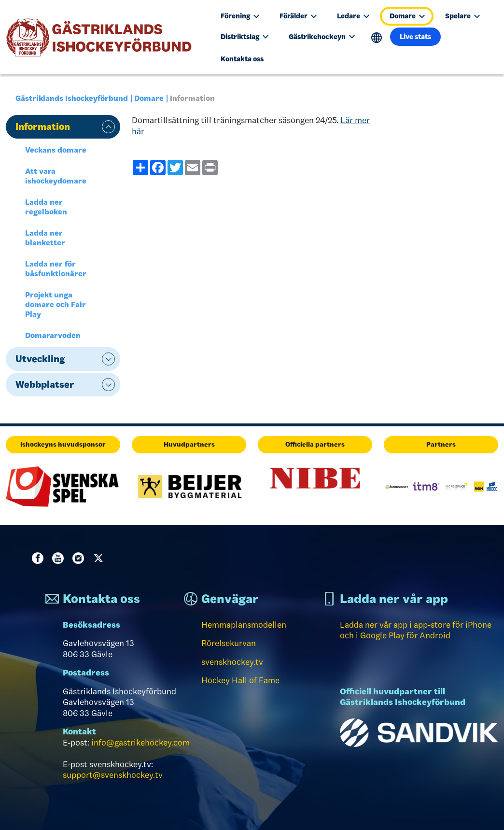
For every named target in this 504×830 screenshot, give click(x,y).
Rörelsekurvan (229, 643)
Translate (377, 38)
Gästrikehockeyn (322, 37)
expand (108, 127)
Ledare (353, 16)
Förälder (298, 16)
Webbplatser (45, 384)
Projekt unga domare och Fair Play (56, 304)
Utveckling (40, 359)
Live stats (415, 37)
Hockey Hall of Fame (240, 680)
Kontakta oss (242, 59)
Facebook (40, 558)
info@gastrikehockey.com (140, 743)
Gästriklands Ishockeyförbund (72, 98)
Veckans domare (56, 150)
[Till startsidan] (103, 38)
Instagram (80, 558)
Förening (240, 16)
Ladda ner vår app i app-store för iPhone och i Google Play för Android (416, 630)
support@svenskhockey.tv (113, 775)
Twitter (100, 558)
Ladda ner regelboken (46, 207)
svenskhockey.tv (232, 662)
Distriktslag (245, 37)
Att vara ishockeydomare (56, 176)
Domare (407, 16)
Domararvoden (53, 335)
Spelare (462, 16)
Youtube (60, 558)
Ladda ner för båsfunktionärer (56, 269)
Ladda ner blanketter (45, 238)
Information (43, 127)
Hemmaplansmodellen (244, 625)
